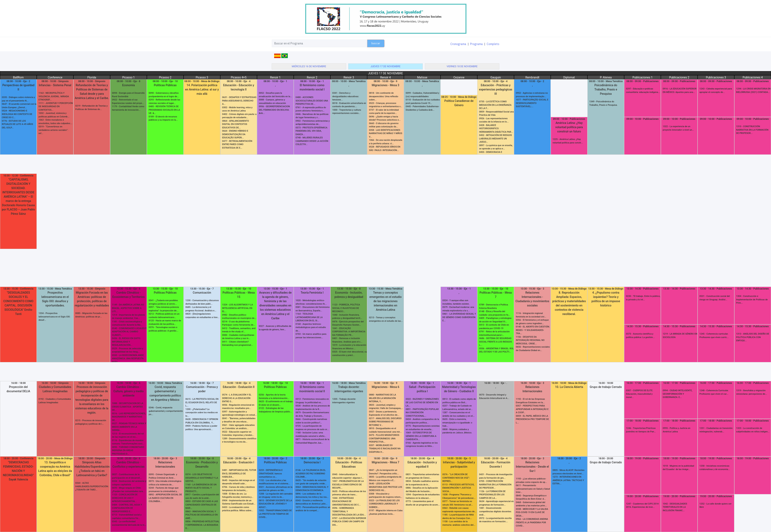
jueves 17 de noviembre (386, 66)
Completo (493, 44)
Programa (476, 44)
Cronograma (458, 44)
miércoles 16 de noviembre (309, 66)
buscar (376, 43)
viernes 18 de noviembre (462, 66)
